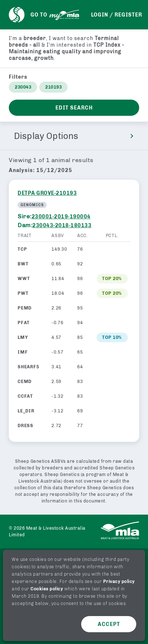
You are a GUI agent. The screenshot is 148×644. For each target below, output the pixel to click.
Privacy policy (119, 582)
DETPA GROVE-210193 (47, 193)
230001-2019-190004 (61, 217)
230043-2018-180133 (62, 226)
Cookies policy (47, 589)
